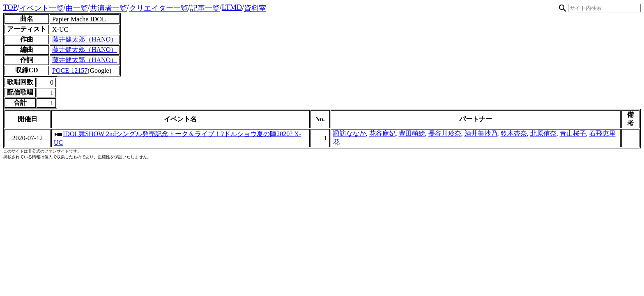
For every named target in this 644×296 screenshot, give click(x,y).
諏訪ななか (350, 133)
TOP (10, 7)
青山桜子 (573, 133)
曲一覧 (77, 8)
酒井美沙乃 (481, 133)
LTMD (232, 7)
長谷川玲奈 (445, 133)
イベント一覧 (41, 8)
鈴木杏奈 (514, 133)
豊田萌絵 (412, 133)
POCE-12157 (70, 71)
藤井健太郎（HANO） (85, 39)
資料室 (255, 8)
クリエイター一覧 (159, 8)
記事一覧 (205, 8)
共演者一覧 (108, 8)
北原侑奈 (543, 133)
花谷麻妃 (382, 133)
